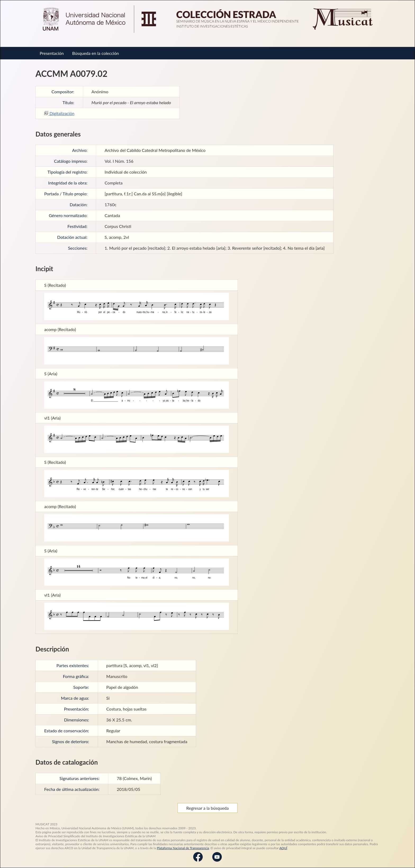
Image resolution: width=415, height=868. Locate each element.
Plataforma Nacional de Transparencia (183, 848)
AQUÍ (283, 848)
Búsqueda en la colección (96, 53)
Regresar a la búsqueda (208, 808)
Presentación (52, 53)
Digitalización (59, 113)
